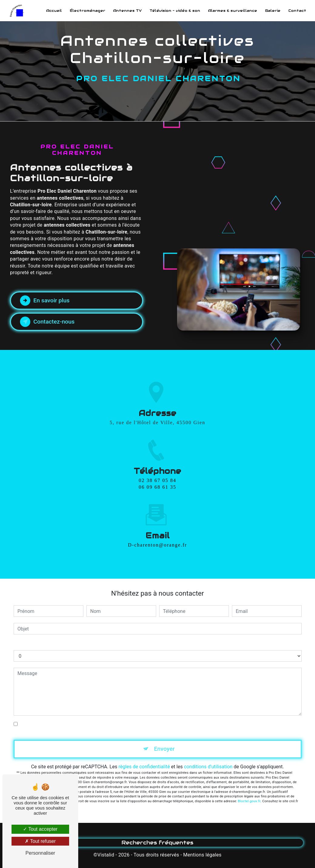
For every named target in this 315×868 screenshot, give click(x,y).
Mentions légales (202, 855)
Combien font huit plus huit (43, 644)
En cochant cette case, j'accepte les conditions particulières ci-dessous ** (99, 724)
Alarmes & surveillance (233, 10)
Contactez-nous (47, 322)
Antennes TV (127, 10)
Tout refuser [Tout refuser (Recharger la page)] (40, 841)
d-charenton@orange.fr (157, 532)
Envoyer (164, 749)
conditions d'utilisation (208, 767)
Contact (297, 10)
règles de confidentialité (144, 767)
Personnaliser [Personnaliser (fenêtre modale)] (40, 853)
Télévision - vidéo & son (175, 10)
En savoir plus (45, 301)
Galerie (273, 10)
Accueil (54, 10)
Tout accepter (40, 829)
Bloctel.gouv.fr (249, 801)
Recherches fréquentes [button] (157, 843)
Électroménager (87, 10)
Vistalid (106, 855)
